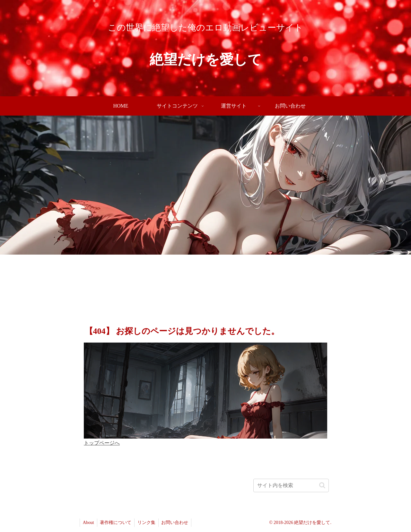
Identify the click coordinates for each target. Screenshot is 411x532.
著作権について (117, 523)
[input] (291, 485)
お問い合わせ (178, 523)
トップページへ (102, 443)
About (89, 523)
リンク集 (148, 523)
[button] (322, 485)
